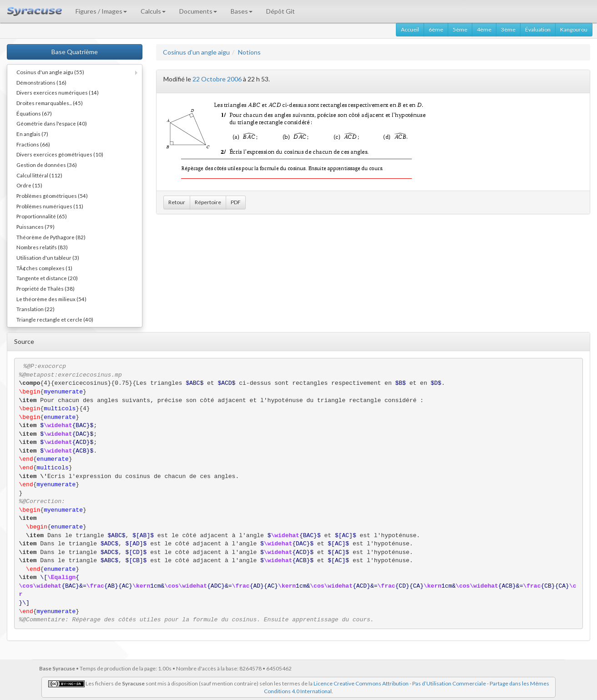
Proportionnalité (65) (42, 216)
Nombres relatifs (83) (42, 247)
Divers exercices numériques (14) (58, 92)
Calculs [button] (153, 11)
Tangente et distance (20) (47, 278)
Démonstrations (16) (41, 82)
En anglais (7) (32, 134)
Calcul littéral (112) (39, 175)
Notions (249, 52)
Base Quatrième (75, 52)
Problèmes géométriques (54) (52, 196)
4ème (484, 29)
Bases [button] (242, 11)
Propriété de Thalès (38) (46, 288)
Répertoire (208, 202)
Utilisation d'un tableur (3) (48, 257)
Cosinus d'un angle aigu (196, 52)
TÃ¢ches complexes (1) (44, 268)
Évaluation (538, 29)
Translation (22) (35, 309)
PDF (236, 202)
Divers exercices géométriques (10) (60, 154)
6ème (436, 29)
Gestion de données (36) (47, 165)
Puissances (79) (35, 227)
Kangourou (574, 29)
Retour (177, 202)
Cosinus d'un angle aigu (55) (50, 72)
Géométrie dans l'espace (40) (52, 123)
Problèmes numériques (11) (50, 206)
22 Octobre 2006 (217, 79)
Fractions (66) (33, 144)
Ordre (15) (29, 185)
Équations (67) (34, 113)
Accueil (410, 29)
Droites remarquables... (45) (50, 103)
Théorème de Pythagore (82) (51, 237)
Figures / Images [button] (101, 11)
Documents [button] (198, 11)
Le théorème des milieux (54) (51, 299)
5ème (460, 29)
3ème (508, 29)
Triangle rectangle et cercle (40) (55, 319)
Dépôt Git (281, 11)
